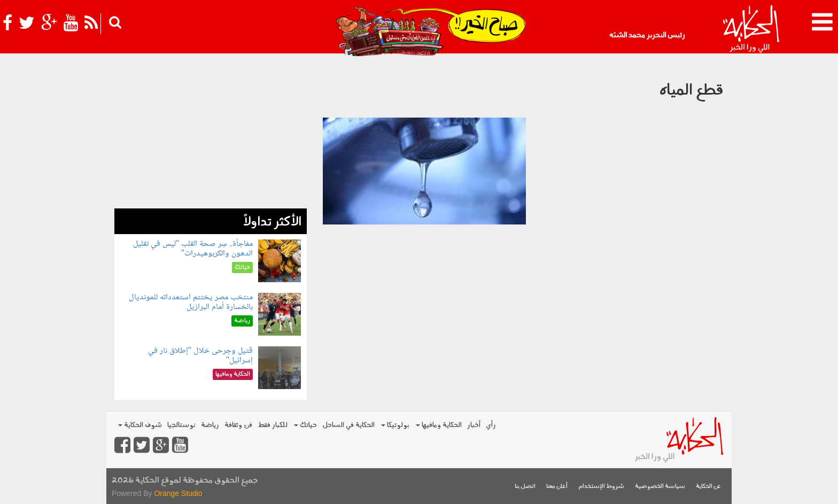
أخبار (474, 425)
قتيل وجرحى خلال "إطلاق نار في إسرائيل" (201, 356)
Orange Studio (178, 493)
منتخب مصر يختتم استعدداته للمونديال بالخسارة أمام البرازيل (191, 302)
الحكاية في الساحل (348, 425)
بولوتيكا (395, 425)
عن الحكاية (708, 487)
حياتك (305, 425)
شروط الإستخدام (601, 487)
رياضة (210, 425)
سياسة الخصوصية (660, 487)
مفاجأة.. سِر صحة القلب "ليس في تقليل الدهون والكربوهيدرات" (193, 249)
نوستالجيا (181, 425)
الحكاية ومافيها (439, 425)
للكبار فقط (273, 425)
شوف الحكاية (140, 425)
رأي (491, 425)
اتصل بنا (525, 487)
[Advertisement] (211, 134)
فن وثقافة (238, 425)
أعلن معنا (557, 487)
